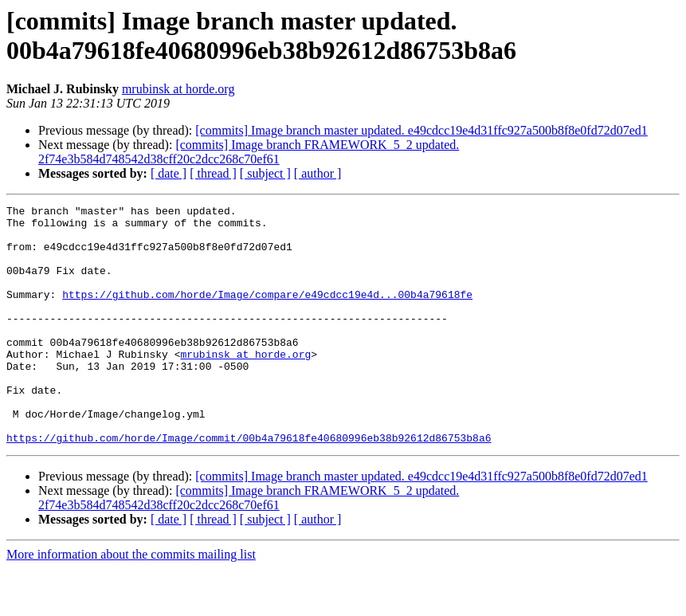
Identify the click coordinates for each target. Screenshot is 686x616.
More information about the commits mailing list (131, 602)
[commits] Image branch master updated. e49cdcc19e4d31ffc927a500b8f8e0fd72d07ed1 (421, 130)
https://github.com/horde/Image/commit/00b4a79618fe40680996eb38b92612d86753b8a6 (249, 485)
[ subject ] (265, 173)
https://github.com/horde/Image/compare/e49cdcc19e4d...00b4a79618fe (267, 313)
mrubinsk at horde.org (178, 89)
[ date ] (169, 173)
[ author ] (318, 173)
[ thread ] (213, 173)
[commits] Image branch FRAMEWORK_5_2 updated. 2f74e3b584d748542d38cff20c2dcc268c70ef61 (249, 152)
